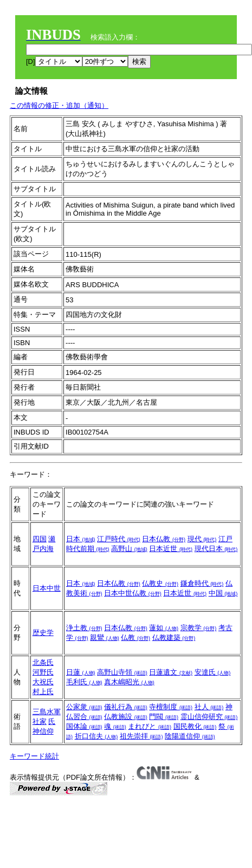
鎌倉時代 (202, 583)
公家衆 (84, 707)
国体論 (84, 726)
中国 (223, 593)
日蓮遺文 (171, 672)
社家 (40, 721)
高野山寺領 (122, 672)
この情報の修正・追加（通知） (59, 105)
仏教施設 (126, 717)
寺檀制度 (171, 707)
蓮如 (164, 628)
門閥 (164, 717)
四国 (40, 539)
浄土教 (84, 628)
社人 (209, 707)
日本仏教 (164, 539)
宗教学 (199, 628)
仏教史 (160, 583)
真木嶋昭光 (129, 682)
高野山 (129, 549)
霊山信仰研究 (209, 717)
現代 (202, 539)
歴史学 (43, 633)
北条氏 (43, 662)
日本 (81, 539)
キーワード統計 (34, 756)
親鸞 (105, 637)
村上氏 (43, 692)
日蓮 (81, 672)
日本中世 (47, 588)
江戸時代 (119, 539)
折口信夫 (96, 736)
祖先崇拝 (141, 736)
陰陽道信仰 (190, 736)
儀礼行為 (126, 707)
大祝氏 (43, 682)
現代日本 (216, 549)
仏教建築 (174, 637)
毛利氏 (84, 682)
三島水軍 (47, 712)
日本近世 (171, 549)
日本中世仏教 (133, 593)
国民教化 (195, 726)
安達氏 (213, 672)
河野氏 (43, 672)
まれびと (150, 726)
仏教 (135, 637)
